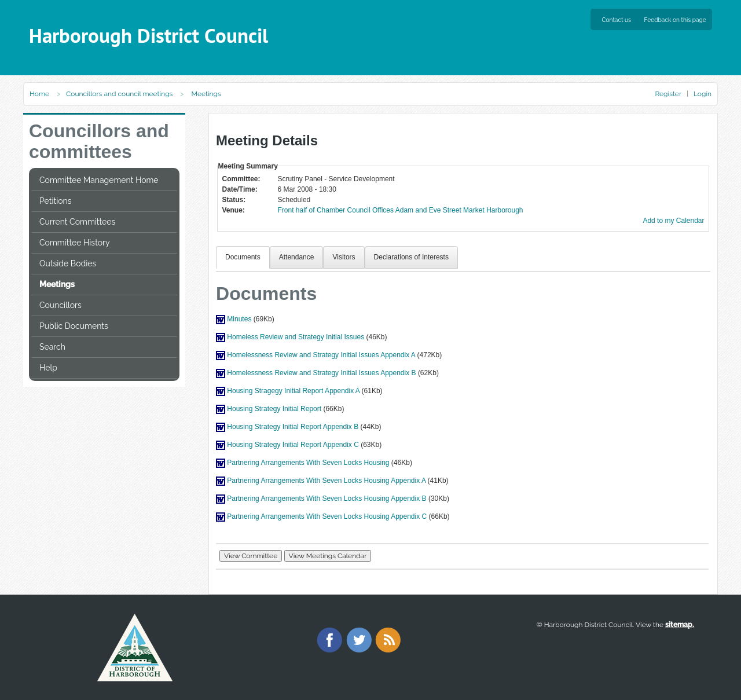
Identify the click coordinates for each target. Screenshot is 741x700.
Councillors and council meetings (119, 94)
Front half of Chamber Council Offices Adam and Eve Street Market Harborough (401, 210)
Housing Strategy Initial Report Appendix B (293, 427)
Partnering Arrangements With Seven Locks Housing (308, 463)
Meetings (57, 284)
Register (668, 94)
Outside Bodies (68, 263)
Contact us (617, 20)
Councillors (60, 305)
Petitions (55, 201)
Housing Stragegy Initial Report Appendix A (293, 391)
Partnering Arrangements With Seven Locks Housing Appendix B (327, 499)
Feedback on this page (675, 20)
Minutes (239, 319)
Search (52, 347)
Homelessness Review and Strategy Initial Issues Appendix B (321, 373)
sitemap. (680, 625)
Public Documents (74, 326)
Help (48, 368)
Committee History (75, 243)
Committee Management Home (99, 180)
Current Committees (77, 222)
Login (703, 94)
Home (39, 94)
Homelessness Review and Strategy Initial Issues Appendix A (321, 355)
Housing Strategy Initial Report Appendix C (293, 445)
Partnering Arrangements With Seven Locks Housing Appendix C (327, 516)
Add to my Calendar (673, 221)
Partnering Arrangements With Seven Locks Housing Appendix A (326, 481)
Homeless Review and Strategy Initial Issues (296, 337)
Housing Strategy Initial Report (274, 409)
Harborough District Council (148, 36)
